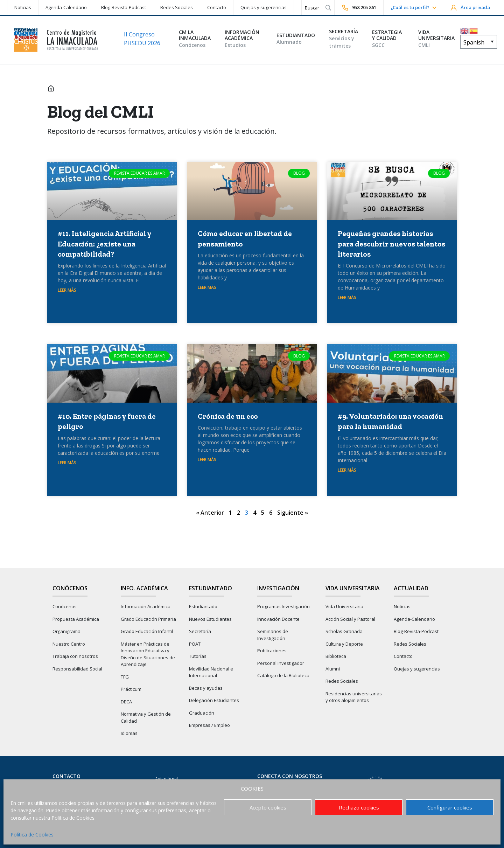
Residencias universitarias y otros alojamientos (354, 697)
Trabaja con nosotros (75, 656)
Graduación (202, 713)
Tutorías (198, 656)
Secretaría (200, 631)
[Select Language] (479, 42)
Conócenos (65, 606)
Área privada (470, 8)
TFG (125, 677)
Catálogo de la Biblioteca (283, 675)
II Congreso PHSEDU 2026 (142, 39)
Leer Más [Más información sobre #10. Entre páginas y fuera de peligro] (67, 463)
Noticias (23, 7)
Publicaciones (272, 651)
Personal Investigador (281, 663)
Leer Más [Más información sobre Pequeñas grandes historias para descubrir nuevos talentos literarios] (347, 297)
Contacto (217, 7)
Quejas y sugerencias (264, 7)
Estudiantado (203, 606)
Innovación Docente (278, 619)
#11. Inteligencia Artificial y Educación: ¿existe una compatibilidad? (104, 244)
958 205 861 (359, 8)
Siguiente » (293, 513)
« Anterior (210, 513)
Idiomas (129, 733)
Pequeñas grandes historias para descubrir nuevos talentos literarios (391, 244)
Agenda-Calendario (66, 7)
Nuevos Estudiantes (210, 619)
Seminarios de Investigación (273, 635)
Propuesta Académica (76, 619)
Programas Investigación (283, 606)
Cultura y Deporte (344, 644)
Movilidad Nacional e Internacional (211, 672)
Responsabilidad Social (77, 669)
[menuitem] (23, 8)
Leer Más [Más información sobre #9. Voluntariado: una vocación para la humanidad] (347, 470)
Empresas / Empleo (209, 725)
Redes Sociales (177, 7)
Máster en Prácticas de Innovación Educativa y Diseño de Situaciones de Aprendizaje (148, 654)
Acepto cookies (268, 807)
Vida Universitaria (344, 606)
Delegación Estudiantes (214, 700)
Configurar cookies (450, 807)
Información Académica (146, 606)
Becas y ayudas (206, 688)
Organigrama (66, 631)
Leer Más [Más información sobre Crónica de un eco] (207, 460)
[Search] (312, 8)
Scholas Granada (344, 631)
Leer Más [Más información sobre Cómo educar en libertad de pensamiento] (207, 287)
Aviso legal (166, 779)
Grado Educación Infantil (147, 631)
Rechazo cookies (359, 807)
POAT (195, 644)
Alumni (333, 669)
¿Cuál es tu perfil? (410, 7)
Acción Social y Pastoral (350, 619)
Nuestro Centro (69, 644)
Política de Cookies (32, 835)
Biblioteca (336, 656)
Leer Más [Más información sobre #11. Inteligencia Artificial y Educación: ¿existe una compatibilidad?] (67, 290)
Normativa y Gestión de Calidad (146, 717)
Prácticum (131, 689)
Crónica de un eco (228, 416)
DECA (126, 702)
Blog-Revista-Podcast (124, 7)
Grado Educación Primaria (148, 619)
